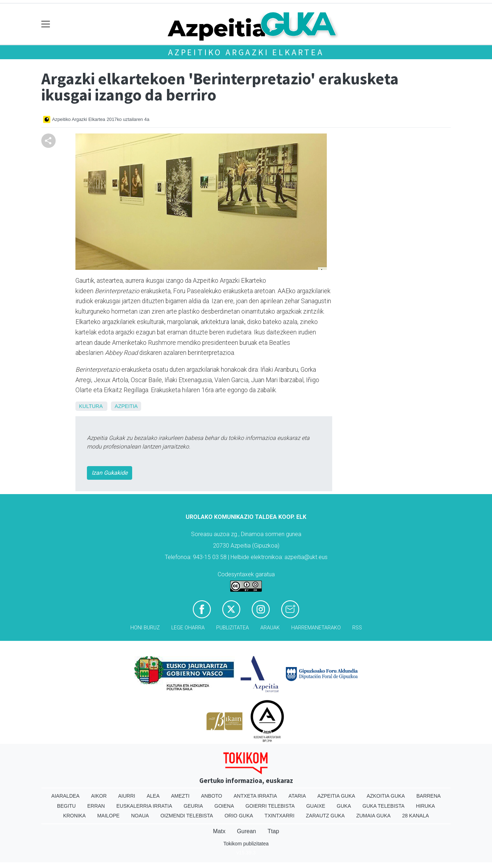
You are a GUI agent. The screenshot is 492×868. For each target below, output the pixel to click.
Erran (96, 806)
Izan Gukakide (110, 473)
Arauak (270, 628)
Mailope (108, 816)
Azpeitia (126, 406)
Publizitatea (233, 628)
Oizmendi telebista (187, 816)
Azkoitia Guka (386, 796)
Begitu (66, 806)
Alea (153, 796)
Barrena (428, 796)
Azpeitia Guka (336, 796)
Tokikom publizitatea (246, 844)
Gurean (247, 831)
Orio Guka (239, 816)
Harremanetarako (316, 628)
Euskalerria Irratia (144, 806)
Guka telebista (383, 806)
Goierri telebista (270, 806)
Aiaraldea (66, 796)
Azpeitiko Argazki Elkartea (246, 52)
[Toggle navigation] (46, 24)
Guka (344, 806)
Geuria (193, 806)
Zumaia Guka (373, 816)
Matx (219, 831)
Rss (357, 628)
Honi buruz (145, 628)
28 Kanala (416, 816)
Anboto (212, 796)
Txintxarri (280, 816)
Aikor (99, 796)
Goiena (224, 806)
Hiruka (425, 806)
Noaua (140, 816)
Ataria (297, 796)
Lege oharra (188, 628)
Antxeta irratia (256, 796)
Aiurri (127, 796)
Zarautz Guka (325, 816)
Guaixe (316, 806)
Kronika (75, 816)
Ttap (273, 831)
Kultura (91, 406)
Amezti (180, 796)
